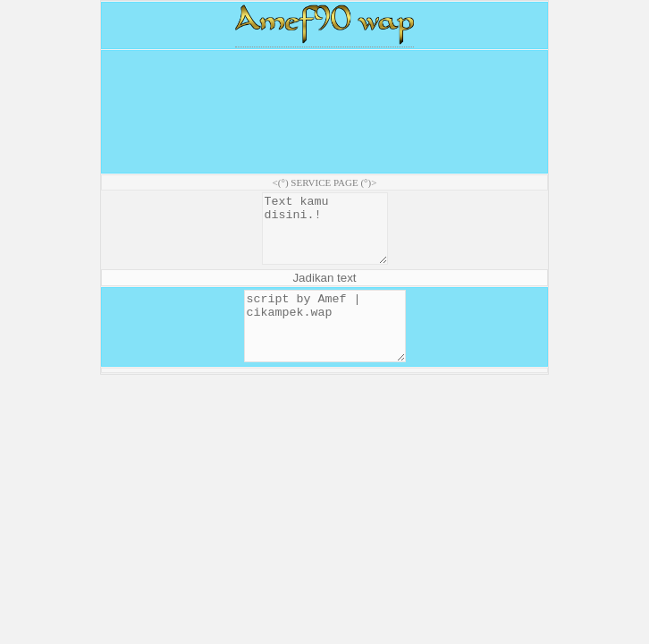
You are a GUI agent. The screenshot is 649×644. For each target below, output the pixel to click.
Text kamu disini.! (324, 235)
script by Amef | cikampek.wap (325, 346)
